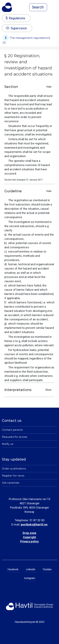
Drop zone (29, 533)
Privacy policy (29, 541)
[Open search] (38, 7)
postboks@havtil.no (34, 524)
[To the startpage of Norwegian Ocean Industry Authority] (7, 7)
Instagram (30, 578)
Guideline (29, 191)
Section (29, 87)
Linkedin (31, 569)
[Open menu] (55, 8)
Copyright (30, 537)
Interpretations (29, 390)
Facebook (13, 569)
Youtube (47, 569)
